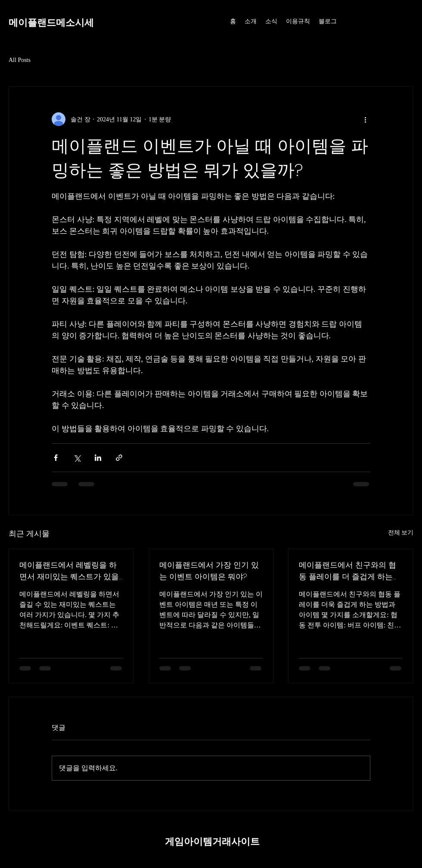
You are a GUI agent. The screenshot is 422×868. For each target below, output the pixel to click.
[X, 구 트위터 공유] (77, 458)
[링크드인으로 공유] (98, 458)
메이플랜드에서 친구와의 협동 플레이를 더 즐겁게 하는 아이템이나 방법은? (348, 571)
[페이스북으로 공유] (56, 458)
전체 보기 (401, 533)
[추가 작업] (365, 119)
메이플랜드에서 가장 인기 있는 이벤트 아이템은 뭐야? (209, 571)
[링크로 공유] (119, 458)
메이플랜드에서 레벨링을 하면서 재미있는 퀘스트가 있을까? (69, 571)
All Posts (20, 60)
